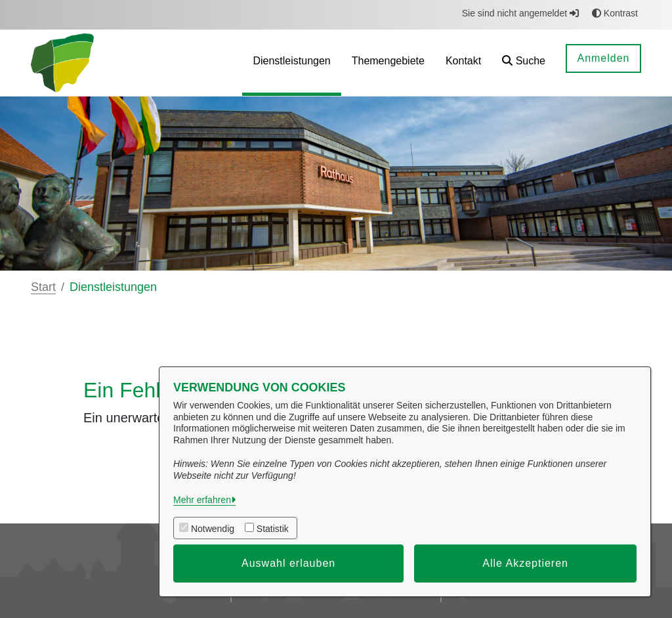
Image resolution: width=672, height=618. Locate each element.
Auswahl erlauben (288, 563)
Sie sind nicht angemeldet (520, 13)
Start (43, 287)
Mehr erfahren (202, 500)
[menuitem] (291, 63)
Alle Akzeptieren (525, 563)
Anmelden (603, 58)
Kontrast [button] (615, 13)
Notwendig (213, 529)
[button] (524, 63)
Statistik (273, 529)
